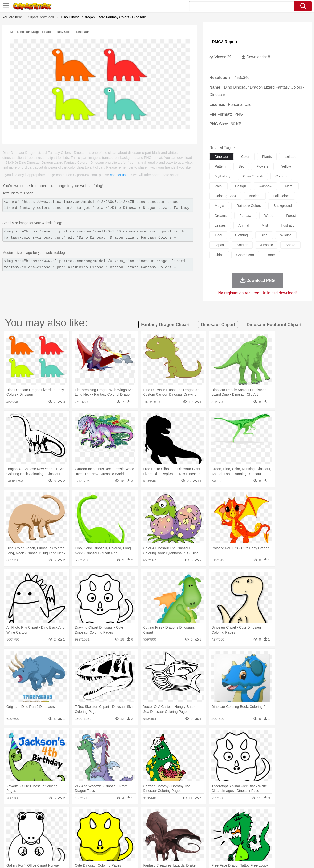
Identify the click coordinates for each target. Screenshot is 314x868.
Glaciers (126, 815)
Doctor (109, 830)
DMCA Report (225, 42)
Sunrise (177, 815)
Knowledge (160, 838)
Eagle (123, 823)
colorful (281, 176)
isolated (290, 157)
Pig (229, 823)
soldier (242, 245)
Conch (82, 815)
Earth (93, 815)
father (189, 830)
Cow (93, 823)
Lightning (152, 815)
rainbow (265, 186)
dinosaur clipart (218, 325)
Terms (223, 858)
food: (17, 845)
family (63, 830)
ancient (255, 196)
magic (219, 206)
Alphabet (225, 838)
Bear (39, 823)
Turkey (264, 823)
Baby (42, 830)
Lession (256, 838)
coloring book (225, 196)
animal (244, 225)
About (210, 858)
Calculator (241, 838)
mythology (222, 176)
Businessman (92, 830)
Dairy (44, 845)
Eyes (128, 830)
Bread (210, 845)
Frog (157, 823)
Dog (103, 823)
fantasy (246, 216)
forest (291, 216)
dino (264, 235)
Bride (52, 830)
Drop (236, 815)
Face (212, 830)
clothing (241, 235)
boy (179, 830)
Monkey (207, 823)
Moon (165, 815)
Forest (247, 815)
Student (33, 838)
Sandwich (118, 845)
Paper (201, 838)
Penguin (240, 823)
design (241, 186)
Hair (162, 830)
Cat (71, 823)
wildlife (286, 235)
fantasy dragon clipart (165, 325)
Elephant (136, 823)
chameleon (245, 255)
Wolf (275, 823)
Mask (32, 830)
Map (147, 838)
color (245, 157)
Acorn (32, 815)
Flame (113, 815)
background (283, 206)
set (241, 166)
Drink (68, 845)
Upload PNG (292, 858)
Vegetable (148, 845)
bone (271, 255)
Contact (259, 858)
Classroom (73, 838)
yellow (286, 166)
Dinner (176, 845)
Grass (138, 815)
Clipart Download (41, 17)
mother (75, 830)
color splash (253, 176)
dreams (221, 216)
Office (212, 838)
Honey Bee (170, 823)
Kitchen (163, 845)
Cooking (222, 845)
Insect (185, 823)
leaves (220, 225)
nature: (18, 815)
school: (19, 837)
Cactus (70, 815)
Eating (198, 845)
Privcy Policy (241, 858)
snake (290, 245)
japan (219, 245)
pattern (220, 166)
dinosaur (222, 157)
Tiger (253, 823)
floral (289, 186)
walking (140, 830)
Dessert (56, 845)
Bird (48, 823)
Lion (195, 823)
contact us (118, 175)
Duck (112, 823)
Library (176, 838)
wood (269, 216)
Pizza (187, 845)
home (152, 830)
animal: (19, 823)
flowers (262, 166)
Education (116, 838)
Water (205, 815)
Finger (222, 830)
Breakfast (32, 845)
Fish (148, 823)
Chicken (82, 823)
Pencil (102, 838)
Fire (103, 815)
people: (19, 830)
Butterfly (60, 823)
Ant (30, 823)
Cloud (226, 815)
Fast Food (82, 845)
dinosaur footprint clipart (274, 325)
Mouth (201, 830)
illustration (289, 225)
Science (189, 838)
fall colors (281, 196)
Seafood (133, 845)
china (219, 255)
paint (219, 186)
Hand (234, 830)
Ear (119, 830)
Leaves (57, 815)
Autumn (44, 815)
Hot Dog (237, 845)
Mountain (191, 815)
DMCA (274, 858)
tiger (218, 235)
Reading (89, 838)
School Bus (133, 838)
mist (265, 225)
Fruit (95, 845)
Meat (104, 845)
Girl (171, 830)
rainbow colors (249, 206)
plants (267, 157)
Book (59, 838)
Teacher (47, 838)
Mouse (220, 823)
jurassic (267, 245)
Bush (215, 815)
